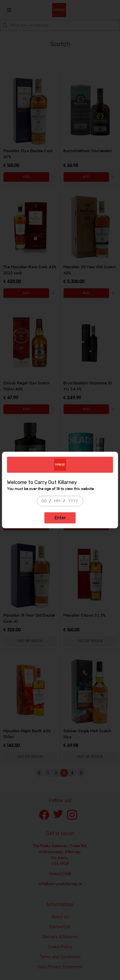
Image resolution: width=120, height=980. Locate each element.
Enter (60, 518)
